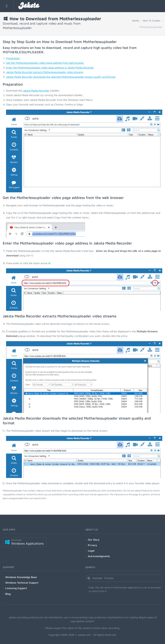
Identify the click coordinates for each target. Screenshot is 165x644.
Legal (91, 551)
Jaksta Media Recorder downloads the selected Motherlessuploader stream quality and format (61, 77)
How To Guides (151, 20)
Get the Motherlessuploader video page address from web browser (45, 63)
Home (136, 20)
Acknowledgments (99, 556)
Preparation (13, 58)
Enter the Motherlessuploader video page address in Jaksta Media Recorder (50, 68)
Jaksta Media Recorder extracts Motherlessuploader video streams (45, 72)
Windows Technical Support (22, 583)
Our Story (94, 540)
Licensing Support (16, 588)
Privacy (93, 545)
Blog (8, 594)
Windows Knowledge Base (21, 577)
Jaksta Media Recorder (36, 90)
